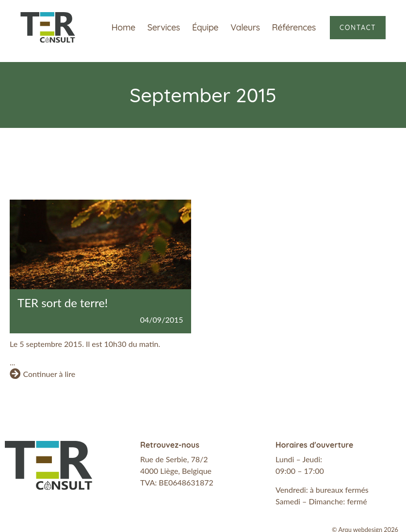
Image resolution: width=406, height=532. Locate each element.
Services (164, 27)
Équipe (205, 27)
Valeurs (245, 27)
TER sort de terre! (63, 303)
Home (123, 27)
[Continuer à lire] (15, 374)
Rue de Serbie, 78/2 (174, 459)
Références (294, 27)
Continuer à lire (49, 374)
